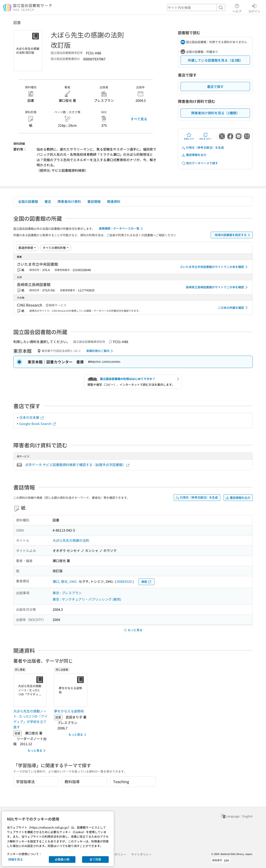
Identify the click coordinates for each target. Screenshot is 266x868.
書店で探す (215, 86)
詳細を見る (16, 859)
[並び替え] (27, 248)
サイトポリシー (141, 854)
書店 (48, 201)
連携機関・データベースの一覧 (121, 229)
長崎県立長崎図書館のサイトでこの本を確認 (217, 287)
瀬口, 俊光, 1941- (65, 581)
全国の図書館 (28, 201)
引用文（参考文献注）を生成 (203, 148)
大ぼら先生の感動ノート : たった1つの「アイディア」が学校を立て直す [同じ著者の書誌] (30, 719)
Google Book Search (38, 424)
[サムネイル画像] (31, 690)
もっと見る (37, 751)
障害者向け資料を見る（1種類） (215, 113)
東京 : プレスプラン (67, 593)
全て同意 (95, 859)
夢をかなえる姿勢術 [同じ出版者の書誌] (69, 711)
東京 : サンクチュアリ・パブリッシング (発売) (87, 599)
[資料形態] (56, 248)
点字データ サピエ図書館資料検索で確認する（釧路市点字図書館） (78, 465)
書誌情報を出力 (194, 155)
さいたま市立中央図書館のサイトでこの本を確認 (214, 267)
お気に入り (189, 136)
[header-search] (196, 7)
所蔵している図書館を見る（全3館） (215, 60)
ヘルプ (237, 8)
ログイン (254, 8)
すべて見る (139, 119)
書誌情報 (94, 201)
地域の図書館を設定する (233, 235)
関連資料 (114, 201)
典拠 (147, 582)
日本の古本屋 (32, 417)
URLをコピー (206, 136)
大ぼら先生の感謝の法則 (71, 540)
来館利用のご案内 (100, 351)
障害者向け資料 (69, 201)
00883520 (124, 581)
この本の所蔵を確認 (233, 308)
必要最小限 (62, 859)
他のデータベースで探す (200, 163)
